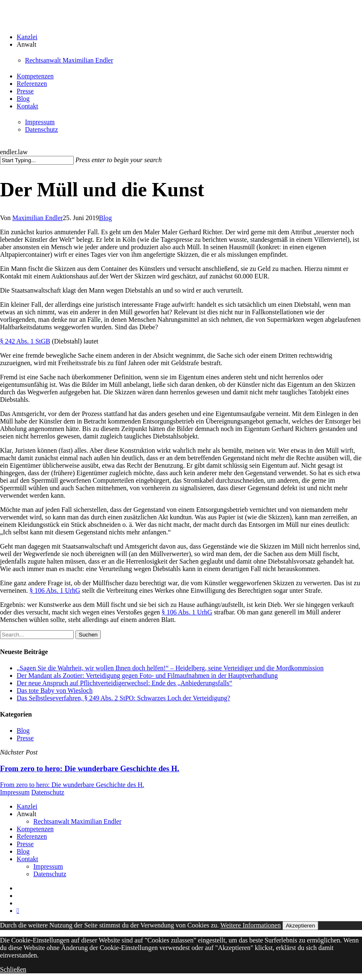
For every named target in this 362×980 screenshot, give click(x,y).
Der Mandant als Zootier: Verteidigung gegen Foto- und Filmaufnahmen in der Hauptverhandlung (147, 675)
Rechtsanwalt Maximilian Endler (77, 821)
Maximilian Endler (38, 218)
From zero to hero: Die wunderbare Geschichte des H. (72, 785)
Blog (105, 218)
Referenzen (32, 836)
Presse (25, 738)
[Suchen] (37, 160)
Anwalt (26, 814)
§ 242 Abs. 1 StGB (25, 341)
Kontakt (27, 859)
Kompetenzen (35, 829)
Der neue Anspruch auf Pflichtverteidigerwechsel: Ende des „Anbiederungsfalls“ (125, 683)
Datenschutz (48, 792)
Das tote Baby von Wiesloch (55, 691)
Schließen (13, 969)
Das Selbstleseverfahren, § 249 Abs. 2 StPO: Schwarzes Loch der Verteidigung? (123, 698)
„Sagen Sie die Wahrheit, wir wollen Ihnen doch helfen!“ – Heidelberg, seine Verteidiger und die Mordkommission (170, 668)
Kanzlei (27, 806)
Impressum (15, 792)
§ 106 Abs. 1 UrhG (55, 590)
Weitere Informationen (251, 925)
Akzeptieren (300, 926)
